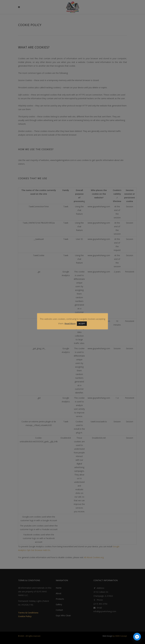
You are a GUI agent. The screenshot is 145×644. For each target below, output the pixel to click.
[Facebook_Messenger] (137, 637)
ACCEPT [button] (82, 324)
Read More (70, 323)
